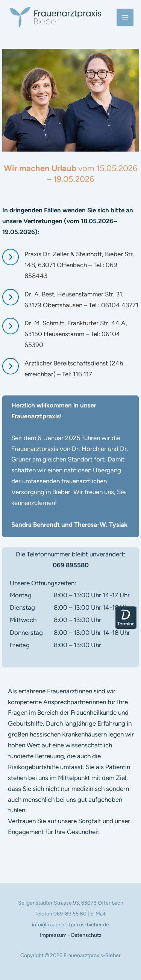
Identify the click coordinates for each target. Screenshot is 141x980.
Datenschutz (86, 935)
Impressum (53, 935)
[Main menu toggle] (125, 17)
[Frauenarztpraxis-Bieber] (55, 17)
